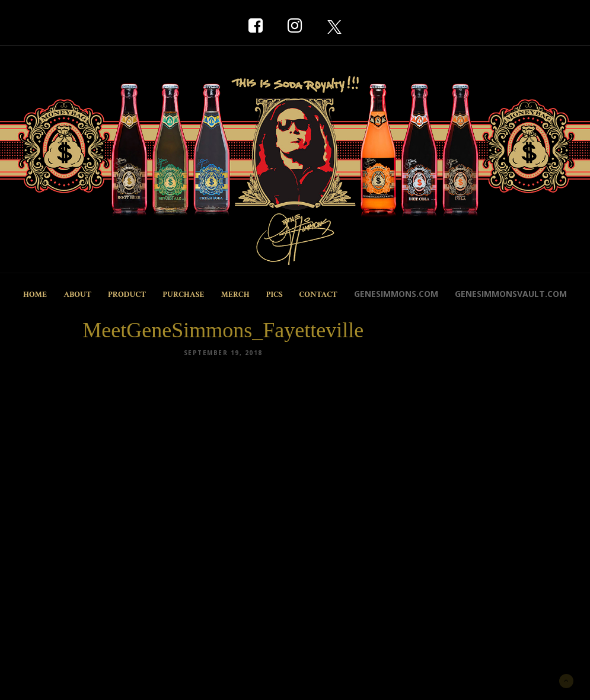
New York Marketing (74, 680)
